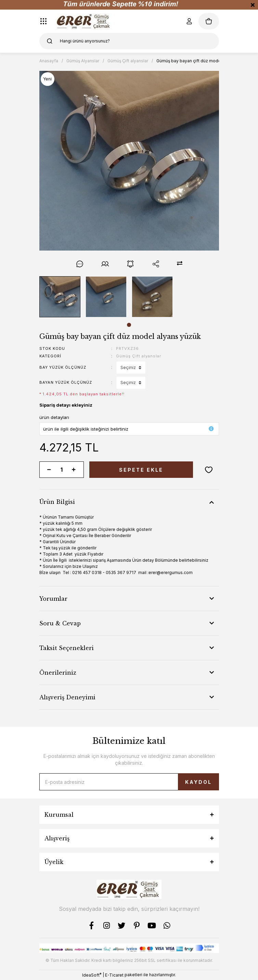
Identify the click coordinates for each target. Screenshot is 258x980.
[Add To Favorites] (209, 470)
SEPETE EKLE (141, 470)
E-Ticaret (114, 975)
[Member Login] (189, 21)
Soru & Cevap (60, 623)
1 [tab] (129, 325)
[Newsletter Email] (129, 782)
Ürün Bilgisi (57, 502)
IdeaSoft (92, 975)
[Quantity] (62, 470)
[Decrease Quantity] (49, 470)
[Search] (129, 41)
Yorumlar (53, 599)
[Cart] (209, 21)
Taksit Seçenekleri (67, 648)
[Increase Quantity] (74, 470)
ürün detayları (54, 417)
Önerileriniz (58, 673)
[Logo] (84, 21)
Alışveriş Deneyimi (67, 697)
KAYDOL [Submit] (198, 782)
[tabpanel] (60, 297)
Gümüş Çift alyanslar (139, 356)
